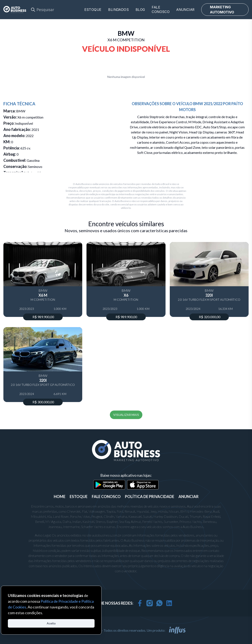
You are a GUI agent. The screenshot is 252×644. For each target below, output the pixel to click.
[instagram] (150, 603)
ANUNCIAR (188, 497)
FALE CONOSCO (106, 497)
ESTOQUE (79, 497)
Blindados (118, 10)
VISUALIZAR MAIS (126, 415)
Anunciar (185, 10)
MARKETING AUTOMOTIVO (222, 10)
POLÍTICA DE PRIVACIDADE (150, 497)
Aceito (51, 623)
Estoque (93, 10)
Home (60, 497)
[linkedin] (169, 603)
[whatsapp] (159, 603)
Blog (140, 10)
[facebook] (140, 603)
